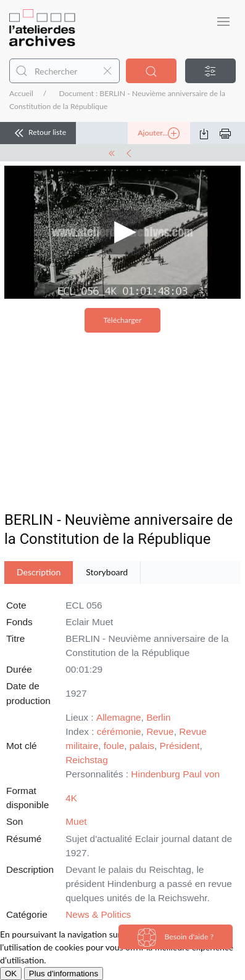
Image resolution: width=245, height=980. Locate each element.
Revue (160, 731)
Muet (76, 821)
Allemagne (119, 717)
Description (39, 572)
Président (180, 746)
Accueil (21, 93)
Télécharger (123, 320)
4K (71, 798)
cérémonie (119, 731)
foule (114, 746)
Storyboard (107, 572)
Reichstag (86, 760)
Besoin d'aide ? (176, 937)
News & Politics (98, 914)
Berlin (158, 717)
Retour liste (38, 133)
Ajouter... (159, 134)
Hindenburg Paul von (175, 774)
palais (142, 746)
